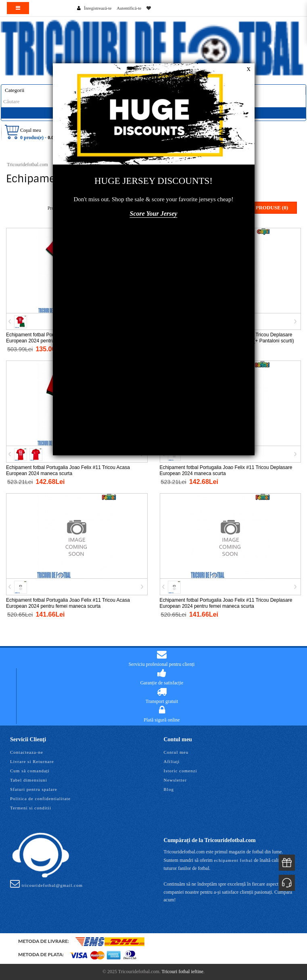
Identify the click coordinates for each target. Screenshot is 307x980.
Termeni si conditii (31, 808)
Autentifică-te (129, 8)
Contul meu (176, 752)
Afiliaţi (172, 761)
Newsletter (175, 780)
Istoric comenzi (181, 771)
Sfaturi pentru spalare (34, 789)
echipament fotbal (233, 860)
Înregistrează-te (98, 8)
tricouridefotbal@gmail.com (46, 884)
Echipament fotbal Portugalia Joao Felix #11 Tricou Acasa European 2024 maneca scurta (68, 470)
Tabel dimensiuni (29, 780)
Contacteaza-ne (27, 752)
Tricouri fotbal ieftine (183, 972)
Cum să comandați (30, 771)
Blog (169, 789)
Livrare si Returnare (32, 761)
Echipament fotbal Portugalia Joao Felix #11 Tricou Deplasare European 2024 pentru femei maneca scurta (226, 603)
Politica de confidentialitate (40, 799)
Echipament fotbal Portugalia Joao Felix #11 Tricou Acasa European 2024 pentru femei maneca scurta (68, 603)
